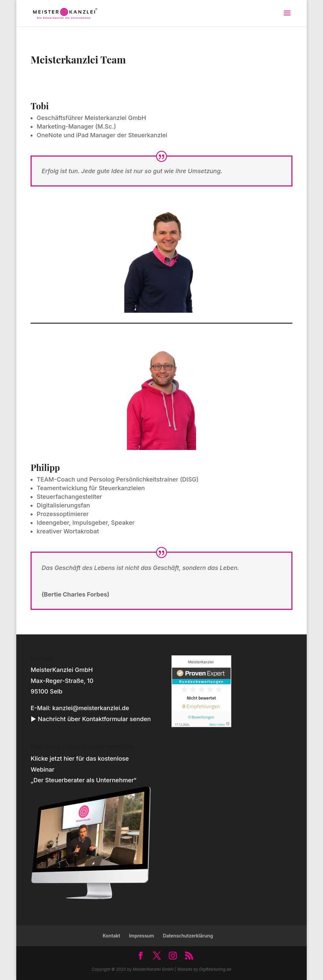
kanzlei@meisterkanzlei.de (91, 708)
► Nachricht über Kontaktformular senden (91, 719)
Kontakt (111, 936)
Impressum (141, 936)
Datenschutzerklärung (188, 936)
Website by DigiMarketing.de (204, 969)
